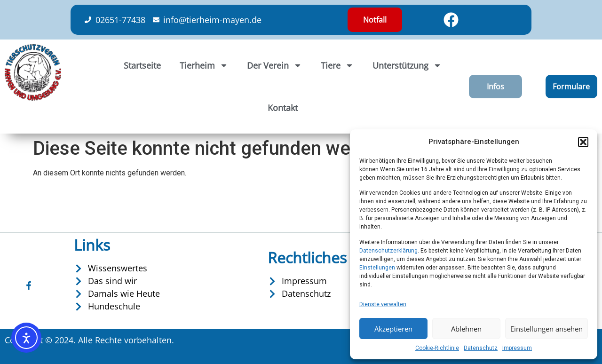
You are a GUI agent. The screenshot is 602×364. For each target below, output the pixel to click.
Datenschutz (481, 348)
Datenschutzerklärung (388, 251)
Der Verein (274, 65)
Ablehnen (466, 329)
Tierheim (204, 65)
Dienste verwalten (383, 304)
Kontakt (283, 108)
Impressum (517, 348)
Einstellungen (377, 268)
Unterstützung (407, 65)
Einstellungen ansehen (547, 329)
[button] (583, 142)
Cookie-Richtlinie (437, 348)
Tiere (337, 65)
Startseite (142, 65)
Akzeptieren (393, 329)
